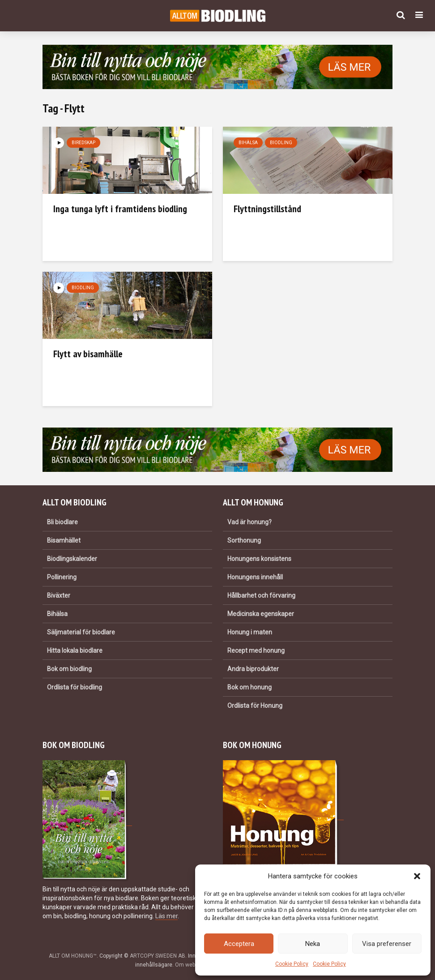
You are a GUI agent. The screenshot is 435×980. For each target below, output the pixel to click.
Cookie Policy (292, 964)
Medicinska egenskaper (261, 614)
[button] (417, 876)
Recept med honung (256, 650)
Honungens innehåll (255, 577)
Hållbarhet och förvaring (261, 595)
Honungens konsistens (259, 559)
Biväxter (59, 595)
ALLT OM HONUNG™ (73, 956)
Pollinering (62, 577)
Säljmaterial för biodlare (81, 632)
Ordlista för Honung (255, 706)
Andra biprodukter (253, 669)
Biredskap (83, 143)
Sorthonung (244, 540)
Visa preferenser (387, 944)
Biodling (281, 143)
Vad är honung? (249, 522)
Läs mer (166, 916)
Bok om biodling (69, 669)
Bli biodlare (62, 522)
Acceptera (239, 944)
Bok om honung (249, 687)
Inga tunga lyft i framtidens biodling (120, 209)
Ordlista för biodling (75, 687)
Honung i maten (250, 632)
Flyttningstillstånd (267, 209)
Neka (313, 944)
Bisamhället (64, 540)
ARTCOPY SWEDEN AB (158, 956)
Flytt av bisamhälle (88, 354)
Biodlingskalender (72, 559)
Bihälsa (248, 143)
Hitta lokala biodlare (75, 650)
